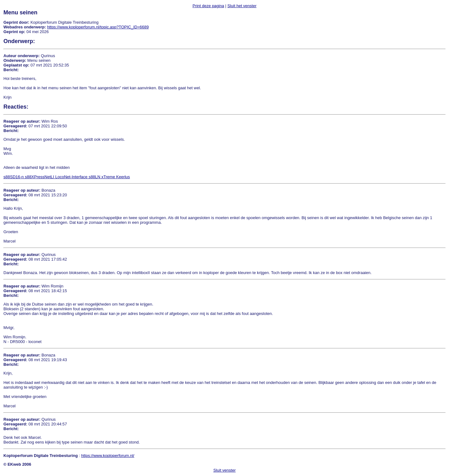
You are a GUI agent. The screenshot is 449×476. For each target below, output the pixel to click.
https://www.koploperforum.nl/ (108, 456)
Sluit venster (224, 470)
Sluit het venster (242, 6)
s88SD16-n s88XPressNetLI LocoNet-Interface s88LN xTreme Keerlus (67, 177)
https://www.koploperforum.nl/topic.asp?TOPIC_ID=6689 (98, 27)
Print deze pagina (208, 6)
